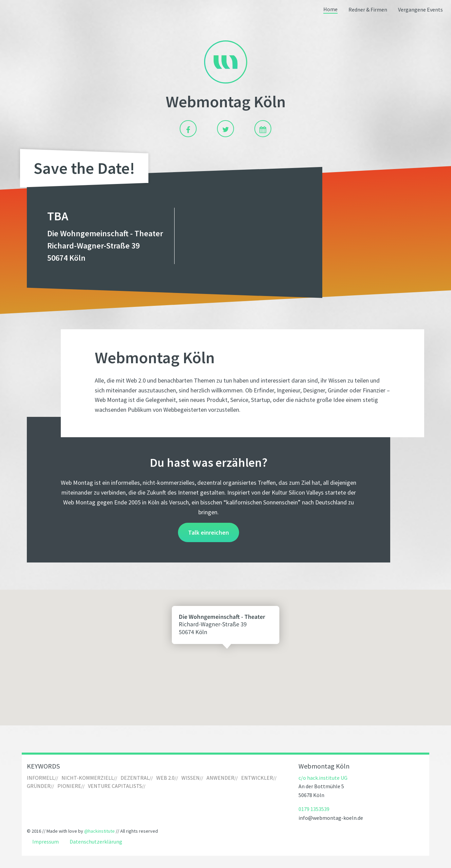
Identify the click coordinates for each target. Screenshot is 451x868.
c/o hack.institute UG (323, 778)
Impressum (46, 842)
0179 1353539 (314, 809)
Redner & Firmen (368, 10)
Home (330, 10)
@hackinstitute (100, 831)
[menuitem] (330, 10)
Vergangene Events (420, 10)
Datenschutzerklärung (96, 842)
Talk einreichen (209, 532)
